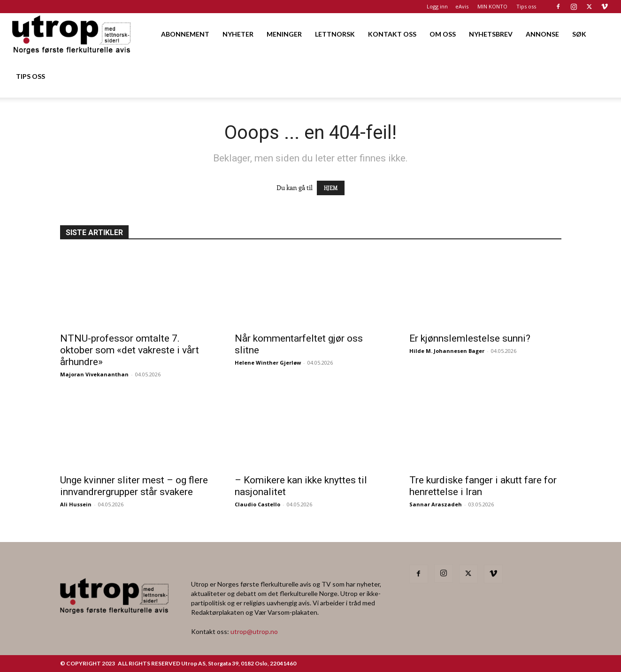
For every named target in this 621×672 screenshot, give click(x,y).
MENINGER (284, 34)
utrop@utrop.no (254, 631)
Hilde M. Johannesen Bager (447, 351)
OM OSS (443, 34)
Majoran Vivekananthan (94, 374)
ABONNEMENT (185, 34)
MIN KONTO (492, 6)
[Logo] (72, 34)
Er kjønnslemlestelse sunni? (471, 338)
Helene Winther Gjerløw (268, 363)
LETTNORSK (335, 34)
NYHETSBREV (491, 34)
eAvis (462, 6)
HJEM (331, 188)
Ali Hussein (76, 504)
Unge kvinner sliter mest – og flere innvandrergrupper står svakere (134, 486)
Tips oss (526, 6)
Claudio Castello (257, 504)
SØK (579, 34)
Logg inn (437, 6)
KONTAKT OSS (392, 34)
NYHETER (238, 34)
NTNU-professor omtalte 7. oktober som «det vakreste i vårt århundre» (130, 350)
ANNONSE (542, 34)
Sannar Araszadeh (436, 504)
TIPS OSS (31, 76)
